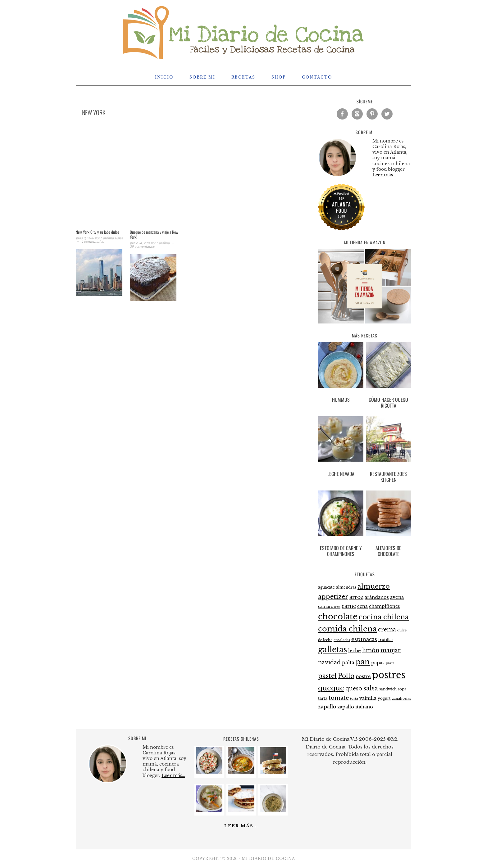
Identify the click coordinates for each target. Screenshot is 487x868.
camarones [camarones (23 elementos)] (329, 606)
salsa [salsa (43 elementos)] (371, 688)
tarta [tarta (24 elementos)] (323, 698)
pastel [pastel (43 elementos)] (327, 676)
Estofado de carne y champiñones (341, 551)
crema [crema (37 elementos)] (387, 630)
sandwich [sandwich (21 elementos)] (388, 689)
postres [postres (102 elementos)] (389, 675)
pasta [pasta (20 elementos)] (390, 663)
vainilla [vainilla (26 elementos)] (368, 698)
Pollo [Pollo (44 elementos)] (346, 676)
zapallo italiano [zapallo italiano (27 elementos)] (355, 707)
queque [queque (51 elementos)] (331, 688)
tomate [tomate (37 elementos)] (339, 698)
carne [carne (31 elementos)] (349, 606)
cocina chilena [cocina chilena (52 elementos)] (384, 617)
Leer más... (241, 826)
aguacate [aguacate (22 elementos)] (326, 587)
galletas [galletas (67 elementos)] (332, 650)
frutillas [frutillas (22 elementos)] (386, 640)
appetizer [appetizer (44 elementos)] (333, 597)
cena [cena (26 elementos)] (362, 606)
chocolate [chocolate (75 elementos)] (338, 617)
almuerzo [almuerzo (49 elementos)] (374, 586)
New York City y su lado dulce (97, 232)
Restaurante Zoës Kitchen (388, 477)
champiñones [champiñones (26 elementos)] (384, 606)
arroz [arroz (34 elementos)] (356, 597)
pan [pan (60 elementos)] (363, 662)
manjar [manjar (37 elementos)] (391, 650)
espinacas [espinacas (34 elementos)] (364, 639)
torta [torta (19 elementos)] (354, 699)
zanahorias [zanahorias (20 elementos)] (401, 698)
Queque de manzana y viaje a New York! (154, 234)
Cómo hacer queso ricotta (388, 402)
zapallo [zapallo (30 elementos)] (327, 707)
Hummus (341, 400)
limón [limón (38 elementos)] (371, 650)
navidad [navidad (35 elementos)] (329, 662)
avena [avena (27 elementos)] (397, 597)
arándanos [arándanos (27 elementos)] (377, 597)
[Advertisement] (181, 181)
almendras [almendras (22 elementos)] (346, 587)
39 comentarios (142, 246)
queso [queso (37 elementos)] (354, 689)
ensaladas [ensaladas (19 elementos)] (342, 640)
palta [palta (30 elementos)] (348, 663)
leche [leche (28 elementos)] (355, 651)
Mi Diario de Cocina (243, 32)
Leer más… (384, 175)
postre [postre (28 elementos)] (363, 676)
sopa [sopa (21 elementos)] (402, 689)
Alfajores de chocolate (388, 551)
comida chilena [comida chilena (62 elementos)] (347, 629)
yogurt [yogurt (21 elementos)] (384, 698)
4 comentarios (92, 241)
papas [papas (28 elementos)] (378, 663)
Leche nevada (341, 474)
